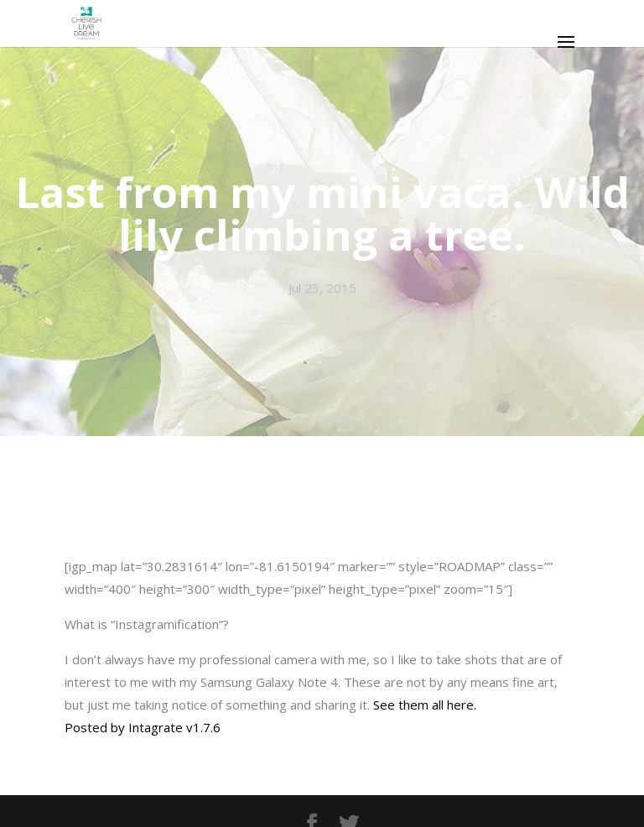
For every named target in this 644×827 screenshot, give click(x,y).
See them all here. (425, 705)
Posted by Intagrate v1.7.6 (143, 727)
